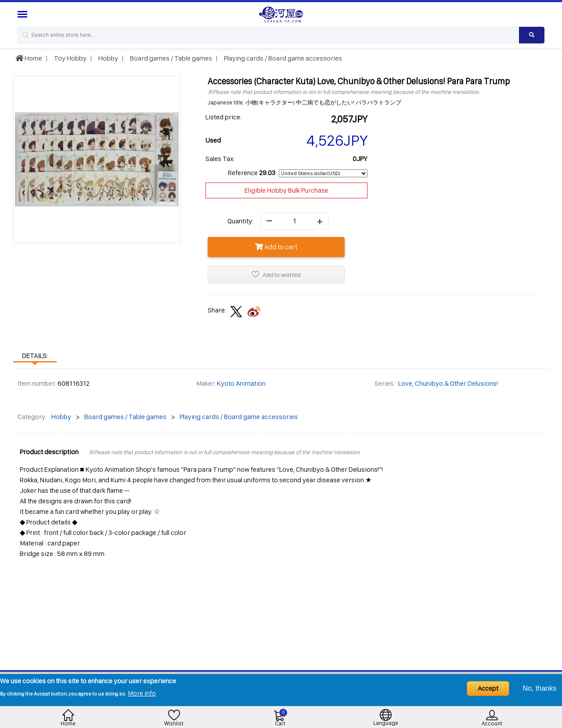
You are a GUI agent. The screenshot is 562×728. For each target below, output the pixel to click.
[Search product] (532, 35)
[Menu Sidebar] (23, 14)
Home (29, 58)
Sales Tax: (220, 159)
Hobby (108, 58)
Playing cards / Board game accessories (282, 58)
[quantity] (294, 221)
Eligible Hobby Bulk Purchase (286, 190)
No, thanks (540, 688)
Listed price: (223, 117)
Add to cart (276, 247)
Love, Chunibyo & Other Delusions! (448, 383)
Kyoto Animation (241, 383)
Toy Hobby (70, 58)
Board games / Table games (170, 58)
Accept (488, 688)
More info (142, 693)
